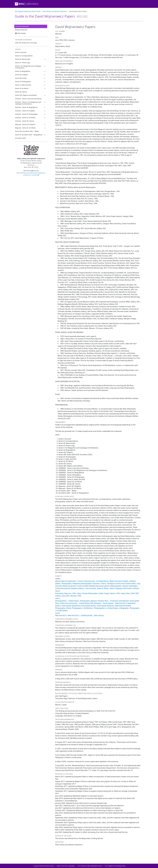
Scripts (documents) (63, 588)
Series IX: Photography (23, 82)
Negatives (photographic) (82, 583)
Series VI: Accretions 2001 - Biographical (29, 135)
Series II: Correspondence (24, 56)
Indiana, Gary (60, 596)
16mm (112, 588)
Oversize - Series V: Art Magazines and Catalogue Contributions (28, 103)
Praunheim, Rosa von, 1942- (66, 593)
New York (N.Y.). (61, 615)
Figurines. (96, 583)
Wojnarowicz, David (96, 593)
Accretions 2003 (21, 138)
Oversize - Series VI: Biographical (26, 107)
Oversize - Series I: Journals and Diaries (28, 99)
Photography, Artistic (63, 608)
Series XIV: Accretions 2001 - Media (27, 131)
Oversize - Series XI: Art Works (25, 118)
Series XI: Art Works (22, 88)
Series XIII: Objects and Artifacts (26, 95)
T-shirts (80, 581)
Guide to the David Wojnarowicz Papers (51, 16)
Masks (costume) (69, 586)
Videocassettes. (116, 586)
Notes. (106, 588)
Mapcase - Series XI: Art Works (25, 128)
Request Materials (21, 30)
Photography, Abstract (88, 601)
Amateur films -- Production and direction (113, 601)
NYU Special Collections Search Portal (28, 11)
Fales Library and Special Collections (55, 11)
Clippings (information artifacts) (127, 588)
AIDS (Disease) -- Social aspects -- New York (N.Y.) (108, 603)
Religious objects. (78, 588)
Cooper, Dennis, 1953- (112, 593)
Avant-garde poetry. (89, 606)
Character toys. (89, 581)
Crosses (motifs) (82, 586)
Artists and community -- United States (75, 603)
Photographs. (67, 583)
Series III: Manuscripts (23, 59)
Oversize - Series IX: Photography (26, 114)
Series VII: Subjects (22, 75)
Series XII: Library (21, 92)
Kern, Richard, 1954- (74, 596)
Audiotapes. (133, 586)
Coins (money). (91, 588)
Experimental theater (123, 606)
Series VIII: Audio (21, 78)
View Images (20, 33)
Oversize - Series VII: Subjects (25, 111)
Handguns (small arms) (116, 583)
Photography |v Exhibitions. (83, 608)
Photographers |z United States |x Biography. (111, 608)
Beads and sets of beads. (119, 581)
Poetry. (104, 583)
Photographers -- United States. (67, 601)
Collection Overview (22, 26)
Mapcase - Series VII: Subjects (25, 124)
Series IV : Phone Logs (23, 63)
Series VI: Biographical (23, 71)
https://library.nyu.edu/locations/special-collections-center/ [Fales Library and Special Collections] (31, 174)
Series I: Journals (21, 52)
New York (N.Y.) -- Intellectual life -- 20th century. (86, 615)
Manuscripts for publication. (66, 581)
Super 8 (100, 588)
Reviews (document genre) (99, 586)
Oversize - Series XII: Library (25, 121)
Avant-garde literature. (106, 606)
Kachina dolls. (131, 583)
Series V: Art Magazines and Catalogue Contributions (28, 67)
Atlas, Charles (82, 593)
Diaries (125, 586)
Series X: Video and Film (23, 85)
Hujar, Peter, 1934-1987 (130, 593)
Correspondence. (102, 581)
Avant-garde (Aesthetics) (71, 606)
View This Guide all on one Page (26, 43)
